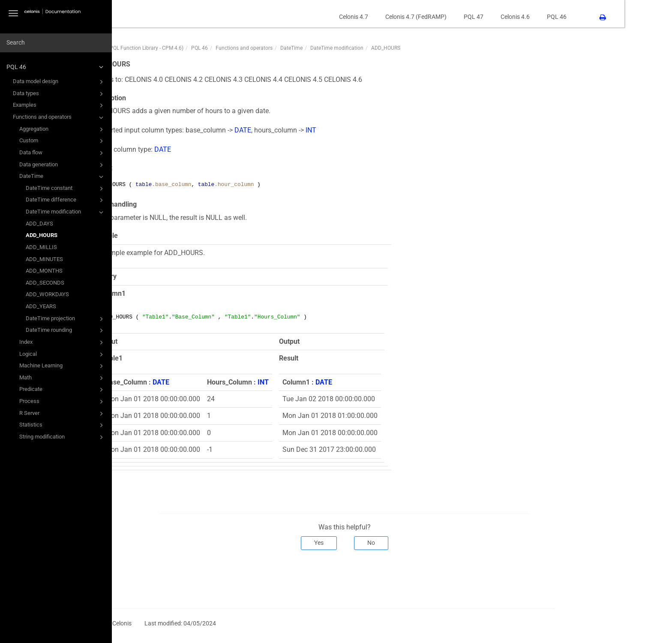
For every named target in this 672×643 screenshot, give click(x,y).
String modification (63, 437)
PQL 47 (521, 17)
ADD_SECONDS (45, 283)
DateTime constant (66, 189)
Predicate (63, 390)
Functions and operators (59, 117)
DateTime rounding (66, 331)
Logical (63, 355)
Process (63, 402)
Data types (59, 94)
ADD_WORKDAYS (47, 294)
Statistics (63, 425)
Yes (366, 543)
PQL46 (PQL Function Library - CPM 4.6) (185, 48)
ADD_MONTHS (44, 271)
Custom (63, 141)
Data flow (63, 153)
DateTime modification (66, 212)
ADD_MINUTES (44, 259)
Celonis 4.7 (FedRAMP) (463, 17)
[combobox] (56, 43)
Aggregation (63, 129)
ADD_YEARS (41, 306)
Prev (151, 578)
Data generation (63, 165)
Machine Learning (63, 366)
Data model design (59, 82)
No (419, 543)
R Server (63, 414)
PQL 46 (56, 67)
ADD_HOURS (42, 235)
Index (63, 343)
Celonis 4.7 (401, 17)
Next (590, 578)
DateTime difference (66, 200)
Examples (59, 105)
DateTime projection (66, 319)
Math (63, 378)
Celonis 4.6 (563, 17)
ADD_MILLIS (41, 247)
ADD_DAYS (39, 224)
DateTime (63, 177)
